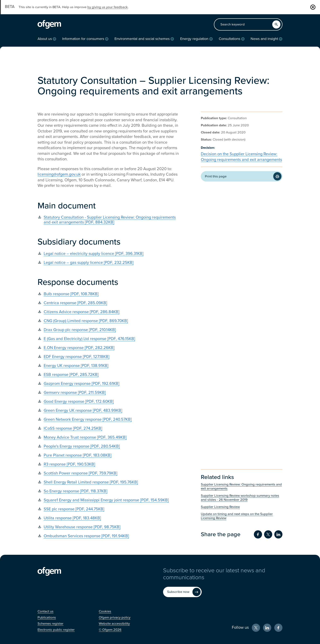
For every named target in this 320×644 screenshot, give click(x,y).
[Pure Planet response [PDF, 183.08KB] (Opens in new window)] (109, 455)
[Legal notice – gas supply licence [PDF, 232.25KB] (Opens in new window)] (109, 263)
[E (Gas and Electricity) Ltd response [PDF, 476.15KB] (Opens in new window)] (109, 339)
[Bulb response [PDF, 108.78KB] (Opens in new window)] (109, 294)
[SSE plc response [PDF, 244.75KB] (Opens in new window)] (109, 509)
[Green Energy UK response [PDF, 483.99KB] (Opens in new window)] (109, 411)
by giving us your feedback (108, 7)
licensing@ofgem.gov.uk (59, 174)
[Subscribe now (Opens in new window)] (182, 592)
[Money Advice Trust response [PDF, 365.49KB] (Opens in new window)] (109, 437)
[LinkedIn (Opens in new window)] (267, 628)
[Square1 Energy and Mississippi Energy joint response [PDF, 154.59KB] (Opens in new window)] (109, 500)
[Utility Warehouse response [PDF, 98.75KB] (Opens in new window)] (109, 527)
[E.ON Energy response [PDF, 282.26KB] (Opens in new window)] (109, 348)
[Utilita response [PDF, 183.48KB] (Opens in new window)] (109, 518)
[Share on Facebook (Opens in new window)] (258, 534)
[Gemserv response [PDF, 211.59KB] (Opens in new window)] (109, 393)
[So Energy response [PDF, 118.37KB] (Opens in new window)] (109, 491)
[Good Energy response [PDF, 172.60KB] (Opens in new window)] (109, 402)
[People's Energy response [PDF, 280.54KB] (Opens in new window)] (109, 446)
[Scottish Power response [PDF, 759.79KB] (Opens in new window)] (109, 473)
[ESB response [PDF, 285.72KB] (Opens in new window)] (109, 375)
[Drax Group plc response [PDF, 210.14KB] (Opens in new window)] (109, 330)
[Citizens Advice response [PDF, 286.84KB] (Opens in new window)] (109, 312)
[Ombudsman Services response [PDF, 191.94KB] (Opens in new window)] (109, 536)
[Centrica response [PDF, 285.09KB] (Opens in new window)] (109, 303)
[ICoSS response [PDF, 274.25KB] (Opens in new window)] (109, 428)
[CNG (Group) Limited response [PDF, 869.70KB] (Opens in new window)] (109, 321)
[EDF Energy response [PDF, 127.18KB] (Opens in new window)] (109, 357)
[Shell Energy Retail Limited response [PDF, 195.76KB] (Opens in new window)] (109, 482)
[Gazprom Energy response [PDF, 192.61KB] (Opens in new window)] (109, 384)
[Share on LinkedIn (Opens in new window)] (278, 534)
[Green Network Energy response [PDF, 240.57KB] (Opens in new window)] (109, 419)
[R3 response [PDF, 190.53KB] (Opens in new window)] (109, 464)
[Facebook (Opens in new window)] (278, 628)
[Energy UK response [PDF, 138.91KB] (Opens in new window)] (109, 366)
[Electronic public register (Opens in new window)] (56, 630)
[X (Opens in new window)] (256, 628)
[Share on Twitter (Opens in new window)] (268, 534)
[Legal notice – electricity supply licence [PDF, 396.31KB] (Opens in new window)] (109, 254)
